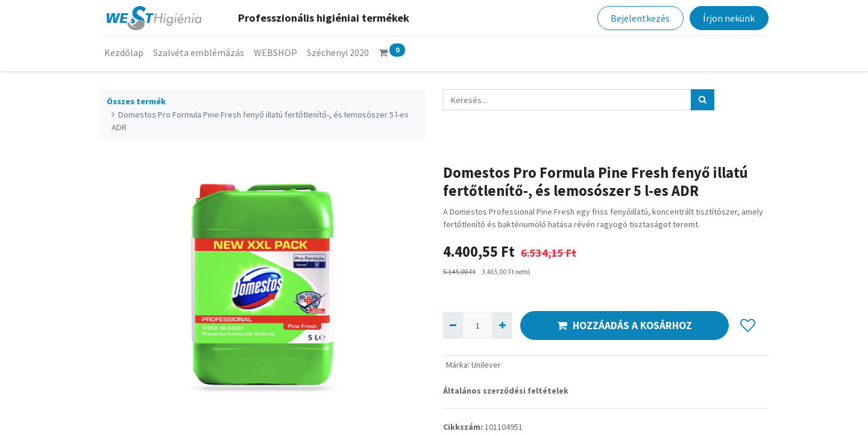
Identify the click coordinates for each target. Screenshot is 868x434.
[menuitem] (124, 52)
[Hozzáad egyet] (502, 325)
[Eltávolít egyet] (453, 325)
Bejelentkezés (640, 18)
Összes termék (136, 101)
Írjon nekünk (729, 18)
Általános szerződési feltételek (506, 391)
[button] (748, 325)
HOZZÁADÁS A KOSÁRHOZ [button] (624, 325)
